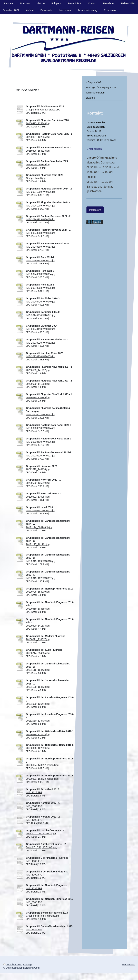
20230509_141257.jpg (38, 370)
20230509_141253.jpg (38, 384)
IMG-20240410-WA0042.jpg (41, 329)
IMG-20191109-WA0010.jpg (41, 561)
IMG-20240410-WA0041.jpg (41, 315)
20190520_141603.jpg (38, 626)
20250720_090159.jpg (38, 164)
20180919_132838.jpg (38, 734)
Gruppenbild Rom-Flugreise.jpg (42, 916)
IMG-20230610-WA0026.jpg (41, 442)
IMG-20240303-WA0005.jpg (41, 288)
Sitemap (27, 965)
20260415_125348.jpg (38, 123)
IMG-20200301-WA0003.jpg (41, 510)
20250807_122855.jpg (38, 137)
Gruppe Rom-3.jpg (36, 178)
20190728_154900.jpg (38, 592)
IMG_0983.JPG (34, 806)
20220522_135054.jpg (38, 497)
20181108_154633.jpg (38, 687)
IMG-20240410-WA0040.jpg (41, 302)
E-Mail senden (94, 149)
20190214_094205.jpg (38, 653)
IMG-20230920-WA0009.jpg (41, 356)
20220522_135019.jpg (38, 483)
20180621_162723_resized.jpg (42, 779)
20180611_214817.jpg (38, 639)
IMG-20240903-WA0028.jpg (41, 219)
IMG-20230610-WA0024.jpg (41, 428)
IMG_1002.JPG (34, 820)
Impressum (95, 210)
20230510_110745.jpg (38, 397)
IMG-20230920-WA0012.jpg (41, 343)
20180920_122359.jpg (38, 748)
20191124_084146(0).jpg (39, 527)
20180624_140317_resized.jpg (42, 765)
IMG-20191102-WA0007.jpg (41, 578)
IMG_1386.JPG (34, 861)
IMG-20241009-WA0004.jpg (41, 206)
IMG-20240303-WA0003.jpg (41, 261)
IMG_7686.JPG (34, 930)
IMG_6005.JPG (34, 902)
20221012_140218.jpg (38, 469)
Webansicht (128, 965)
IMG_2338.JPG (34, 888)
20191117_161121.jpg (38, 544)
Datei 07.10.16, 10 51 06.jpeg (42, 847)
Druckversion (12, 965)
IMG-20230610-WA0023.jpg (41, 456)
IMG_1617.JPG (34, 792)
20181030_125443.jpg (38, 704)
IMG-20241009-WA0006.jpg (41, 192)
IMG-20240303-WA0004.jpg (41, 274)
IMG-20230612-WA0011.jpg (41, 414)
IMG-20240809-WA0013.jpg (41, 247)
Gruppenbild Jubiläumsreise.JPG (43, 110)
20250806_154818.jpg (38, 151)
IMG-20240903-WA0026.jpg (41, 233)
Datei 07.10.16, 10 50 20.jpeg (42, 834)
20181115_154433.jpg (38, 670)
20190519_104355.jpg (38, 609)
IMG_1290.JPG (34, 875)
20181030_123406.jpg (38, 721)
